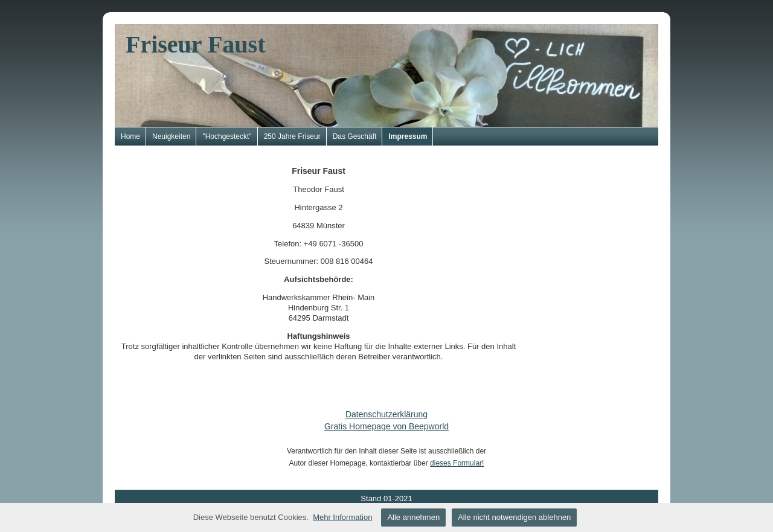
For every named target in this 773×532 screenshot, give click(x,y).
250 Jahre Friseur (292, 136)
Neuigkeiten (171, 136)
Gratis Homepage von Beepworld (386, 426)
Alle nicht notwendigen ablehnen (514, 517)
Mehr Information (342, 517)
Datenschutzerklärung (386, 414)
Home (130, 136)
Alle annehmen (413, 517)
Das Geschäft (355, 136)
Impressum (408, 136)
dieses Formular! (457, 463)
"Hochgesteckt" (227, 136)
